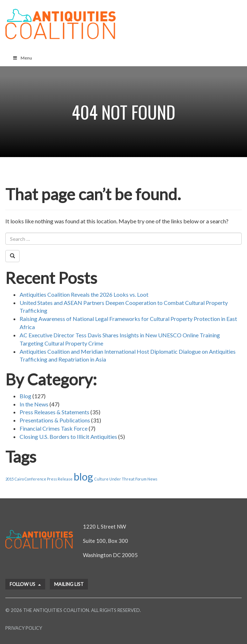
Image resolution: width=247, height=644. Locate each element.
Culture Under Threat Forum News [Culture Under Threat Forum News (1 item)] (126, 479)
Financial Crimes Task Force (54, 428)
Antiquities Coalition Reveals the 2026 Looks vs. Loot (84, 294)
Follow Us (25, 584)
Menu (22, 58)
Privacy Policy (24, 628)
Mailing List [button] (69, 584)
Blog (25, 396)
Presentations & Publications (55, 420)
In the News (34, 404)
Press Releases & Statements (54, 412)
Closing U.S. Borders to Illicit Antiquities (68, 437)
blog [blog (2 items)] (83, 476)
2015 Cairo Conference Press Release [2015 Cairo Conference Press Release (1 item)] (39, 479)
